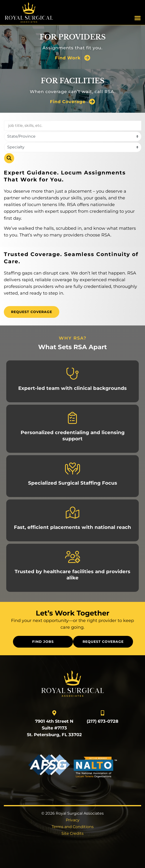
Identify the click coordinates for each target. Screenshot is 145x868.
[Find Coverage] (92, 102)
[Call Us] (103, 713)
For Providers (73, 37)
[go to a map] (54, 713)
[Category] (73, 147)
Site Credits (72, 833)
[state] (73, 137)
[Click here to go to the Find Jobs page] (43, 642)
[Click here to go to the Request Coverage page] (32, 312)
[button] (138, 18)
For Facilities (73, 81)
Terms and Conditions (73, 827)
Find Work (68, 58)
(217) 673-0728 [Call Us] (103, 721)
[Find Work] (87, 58)
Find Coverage (68, 102)
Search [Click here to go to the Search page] (9, 158)
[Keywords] (73, 126)
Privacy (73, 820)
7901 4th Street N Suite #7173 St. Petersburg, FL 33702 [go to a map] (54, 728)
